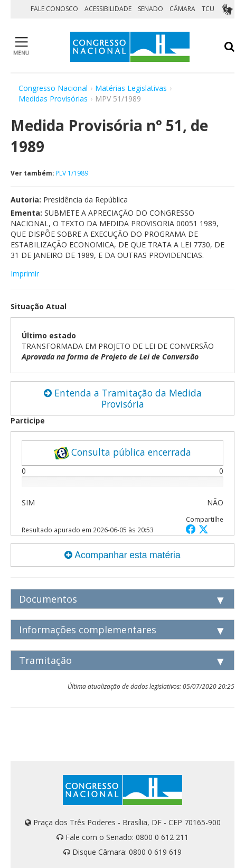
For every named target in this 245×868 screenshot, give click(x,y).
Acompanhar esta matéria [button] (122, 555)
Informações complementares (88, 630)
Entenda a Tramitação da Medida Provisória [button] (123, 398)
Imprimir (25, 274)
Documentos (48, 599)
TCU (208, 9)
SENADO (150, 9)
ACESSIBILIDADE (108, 9)
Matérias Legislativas (131, 88)
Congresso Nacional (53, 88)
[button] (192, 529)
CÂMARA (182, 9)
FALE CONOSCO (54, 9)
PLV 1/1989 (72, 173)
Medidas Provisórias (53, 99)
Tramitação (45, 660)
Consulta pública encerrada (123, 453)
